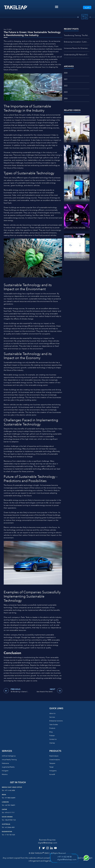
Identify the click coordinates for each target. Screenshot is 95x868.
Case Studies (54, 725)
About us (52, 713)
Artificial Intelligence (9, 756)
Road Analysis (54, 756)
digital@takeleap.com (48, 843)
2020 (66, 73)
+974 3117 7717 (10, 813)
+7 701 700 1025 (10, 835)
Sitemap (52, 743)
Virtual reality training (9, 760)
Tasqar (51, 767)
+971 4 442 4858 (10, 790)
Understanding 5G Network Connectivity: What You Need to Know (77, 55)
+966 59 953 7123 (10, 820)
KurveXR (52, 774)
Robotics (5, 774)
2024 (66, 98)
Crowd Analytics (55, 760)
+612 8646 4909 (10, 827)
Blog (51, 732)
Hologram (5, 771)
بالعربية (87, 8)
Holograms (53, 771)
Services (52, 717)
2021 (66, 79)
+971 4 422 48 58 (64, 857)
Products (52, 728)
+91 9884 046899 (10, 798)
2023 (66, 92)
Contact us (53, 739)
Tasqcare (52, 763)
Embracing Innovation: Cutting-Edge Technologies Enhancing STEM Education (77, 42)
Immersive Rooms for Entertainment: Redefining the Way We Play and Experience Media (77, 48)
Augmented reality (8, 767)
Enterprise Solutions (56, 721)
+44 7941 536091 (10, 805)
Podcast (52, 736)
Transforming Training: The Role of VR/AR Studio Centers (77, 35)
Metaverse (5, 763)
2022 (66, 86)
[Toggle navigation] (57, 7)
